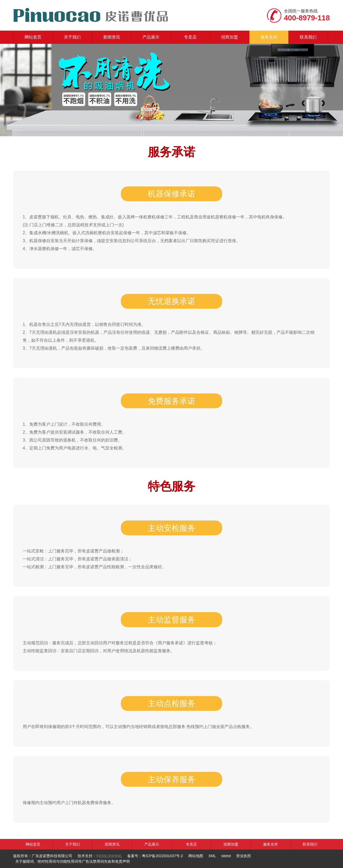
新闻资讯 (112, 37)
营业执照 (244, 856)
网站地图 (196, 856)
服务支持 (269, 37)
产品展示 (151, 37)
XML (212, 856)
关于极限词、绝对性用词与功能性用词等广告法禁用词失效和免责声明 (73, 861)
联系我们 (308, 37)
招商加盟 (230, 37)
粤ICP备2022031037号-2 (163, 856)
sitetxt (226, 856)
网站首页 (33, 37)
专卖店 (190, 37)
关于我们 (72, 37)
